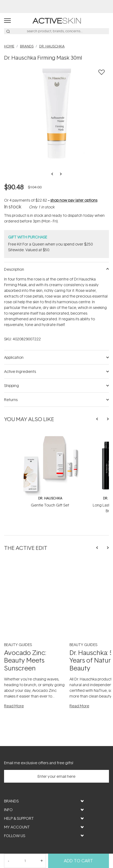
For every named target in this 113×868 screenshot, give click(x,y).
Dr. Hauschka (50, 498)
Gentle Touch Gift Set (50, 505)
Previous (54, 174)
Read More (14, 706)
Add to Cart (78, 861)
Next (59, 174)
